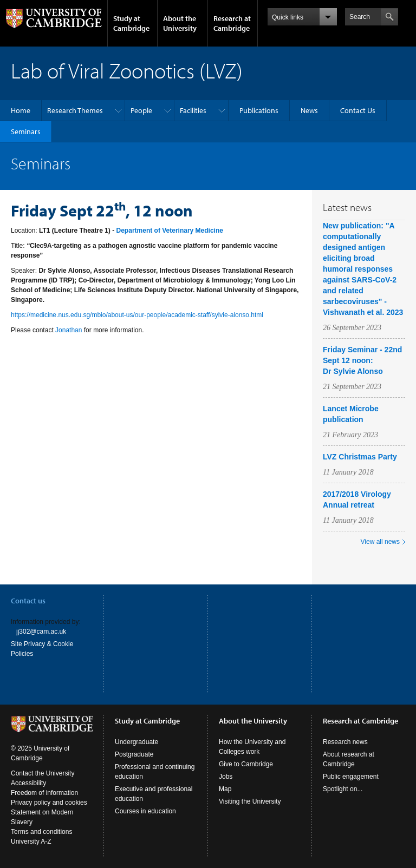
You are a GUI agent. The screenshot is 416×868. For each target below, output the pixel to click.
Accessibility (28, 783)
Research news (345, 742)
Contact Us (358, 110)
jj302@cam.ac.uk (41, 632)
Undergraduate (136, 742)
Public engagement (351, 777)
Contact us (28, 601)
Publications (259, 110)
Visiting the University (250, 801)
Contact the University (43, 773)
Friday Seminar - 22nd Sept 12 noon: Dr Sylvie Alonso (362, 360)
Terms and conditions (41, 832)
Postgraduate (134, 754)
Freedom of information (44, 793)
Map (225, 789)
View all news (380, 542)
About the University (180, 23)
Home (21, 110)
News (309, 110)
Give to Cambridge (246, 764)
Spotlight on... (343, 789)
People (141, 110)
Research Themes (75, 110)
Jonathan (69, 330)
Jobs (226, 777)
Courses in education (145, 811)
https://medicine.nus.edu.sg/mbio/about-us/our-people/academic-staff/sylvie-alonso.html (137, 315)
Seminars (26, 131)
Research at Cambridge (232, 23)
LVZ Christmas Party (360, 457)
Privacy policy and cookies (49, 803)
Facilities (193, 110)
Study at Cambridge (131, 23)
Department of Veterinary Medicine (170, 231)
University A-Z (31, 841)
